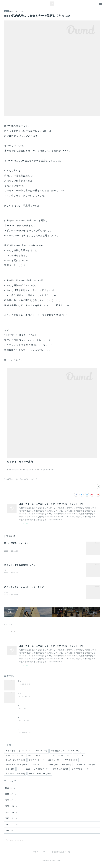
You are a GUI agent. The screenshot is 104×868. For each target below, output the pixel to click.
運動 (66, 768)
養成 (54, 768)
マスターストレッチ (85, 768)
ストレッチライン (61, 759)
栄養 (10, 772)
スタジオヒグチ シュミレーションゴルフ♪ (25, 590)
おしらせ (55, 763)
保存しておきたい (38, 759)
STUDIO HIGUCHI (40, 777)
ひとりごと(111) (18, 482)
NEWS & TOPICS (16, 768)
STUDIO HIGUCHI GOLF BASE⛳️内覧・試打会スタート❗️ (43, 733)
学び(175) (8, 482)
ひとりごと (38, 768)
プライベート (37, 763)
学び (6, 11)
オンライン (26, 754)
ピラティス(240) (31, 482)
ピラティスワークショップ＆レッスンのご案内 (37, 721)
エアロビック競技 (15, 777)
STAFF (74, 754)
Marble (42, 754)
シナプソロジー (81, 772)
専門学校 (71, 763)
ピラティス (61, 772)
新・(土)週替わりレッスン (17, 546)
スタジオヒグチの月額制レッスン (20, 568)
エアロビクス (42, 772)
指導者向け (58, 754)
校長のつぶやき (15, 759)
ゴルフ (10, 754)
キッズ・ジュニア (15, 763)
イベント (24, 772)
